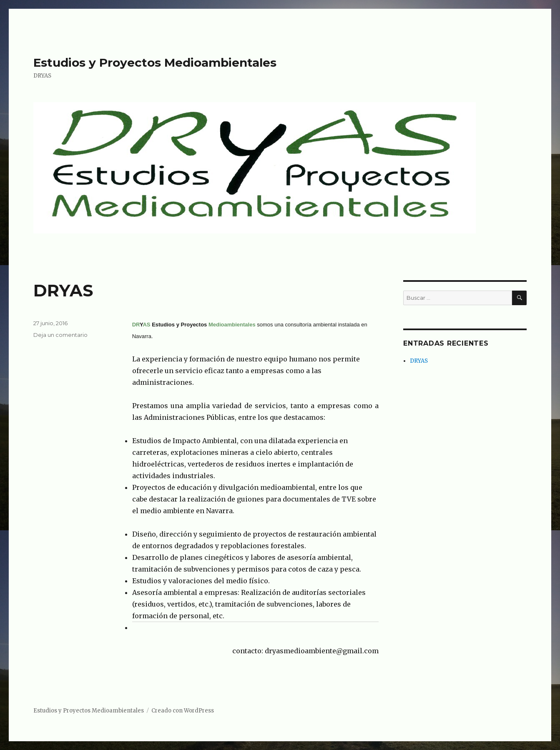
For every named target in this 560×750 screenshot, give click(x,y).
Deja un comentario (60, 335)
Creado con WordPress (183, 711)
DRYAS (63, 290)
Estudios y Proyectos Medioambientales (155, 63)
